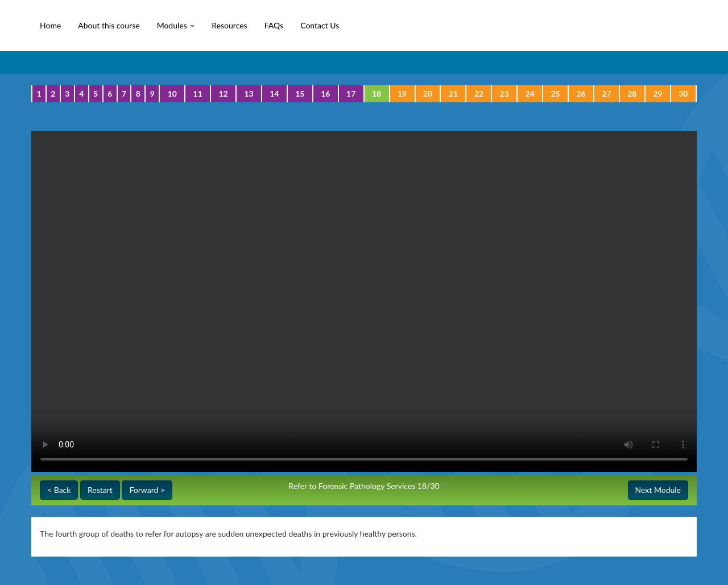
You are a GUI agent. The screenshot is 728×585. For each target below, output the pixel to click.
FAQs (274, 25)
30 (683, 94)
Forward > (147, 490)
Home (50, 25)
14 (274, 94)
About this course (109, 25)
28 (632, 94)
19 (402, 94)
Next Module (658, 490)
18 (377, 94)
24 (530, 94)
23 (504, 94)
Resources (229, 25)
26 (581, 94)
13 (249, 94)
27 (606, 94)
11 (198, 94)
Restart (100, 490)
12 (223, 94)
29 (657, 94)
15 (300, 94)
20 (428, 94)
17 (351, 94)
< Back (59, 490)
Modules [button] (176, 25)
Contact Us (320, 25)
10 (172, 94)
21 (453, 94)
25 (555, 94)
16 (325, 94)
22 (479, 94)
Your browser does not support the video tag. (364, 301)
